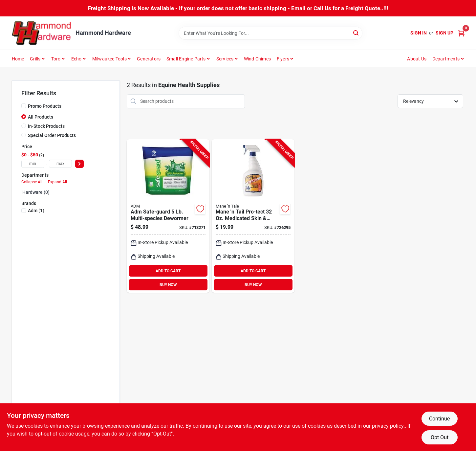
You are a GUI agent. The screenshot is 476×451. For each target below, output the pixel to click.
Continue (439, 419)
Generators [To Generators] (149, 59)
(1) (36, 211)
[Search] (356, 33)
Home (18, 59)
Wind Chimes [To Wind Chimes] (257, 59)
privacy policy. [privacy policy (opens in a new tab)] (388, 426)
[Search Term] (270, 33)
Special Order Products (52, 135)
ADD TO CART (168, 271)
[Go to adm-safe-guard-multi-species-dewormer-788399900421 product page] (168, 216)
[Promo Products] (24, 106)
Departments (446, 59)
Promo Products (45, 106)
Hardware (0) (36, 192)
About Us (417, 59)
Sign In (419, 33)
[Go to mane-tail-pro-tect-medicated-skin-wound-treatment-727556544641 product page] (253, 216)
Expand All (57, 182)
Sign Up (444, 33)
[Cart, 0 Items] (461, 33)
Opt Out (440, 437)
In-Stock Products (46, 126)
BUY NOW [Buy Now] (168, 285)
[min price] (33, 164)
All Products (41, 117)
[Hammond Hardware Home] (41, 33)
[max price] (60, 164)
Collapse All (32, 182)
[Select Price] (79, 164)
